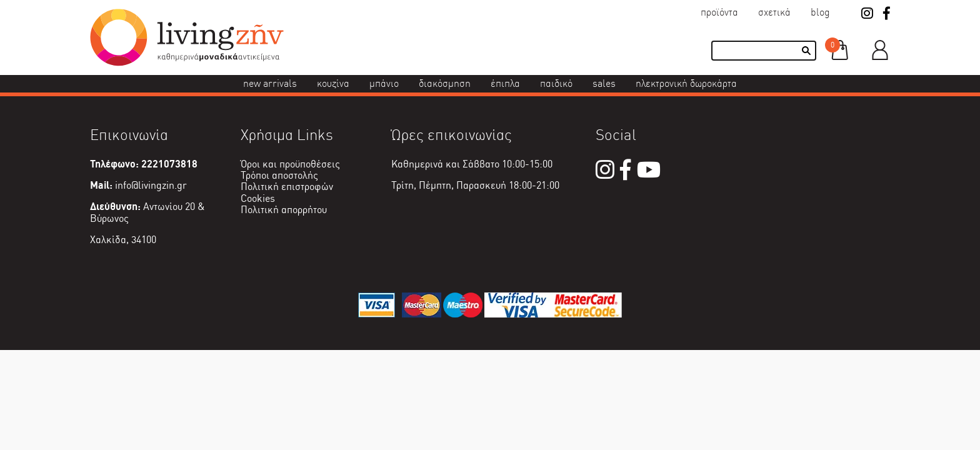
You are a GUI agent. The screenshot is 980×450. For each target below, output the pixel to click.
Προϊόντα (719, 12)
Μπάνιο (384, 83)
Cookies (258, 198)
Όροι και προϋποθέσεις (290, 164)
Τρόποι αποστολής (279, 175)
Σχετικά (774, 12)
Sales (604, 83)
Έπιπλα (505, 83)
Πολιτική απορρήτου (284, 210)
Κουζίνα (333, 83)
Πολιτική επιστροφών (287, 187)
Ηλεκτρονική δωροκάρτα (686, 83)
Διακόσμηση (445, 83)
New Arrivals (270, 83)
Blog (820, 12)
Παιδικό (556, 83)
